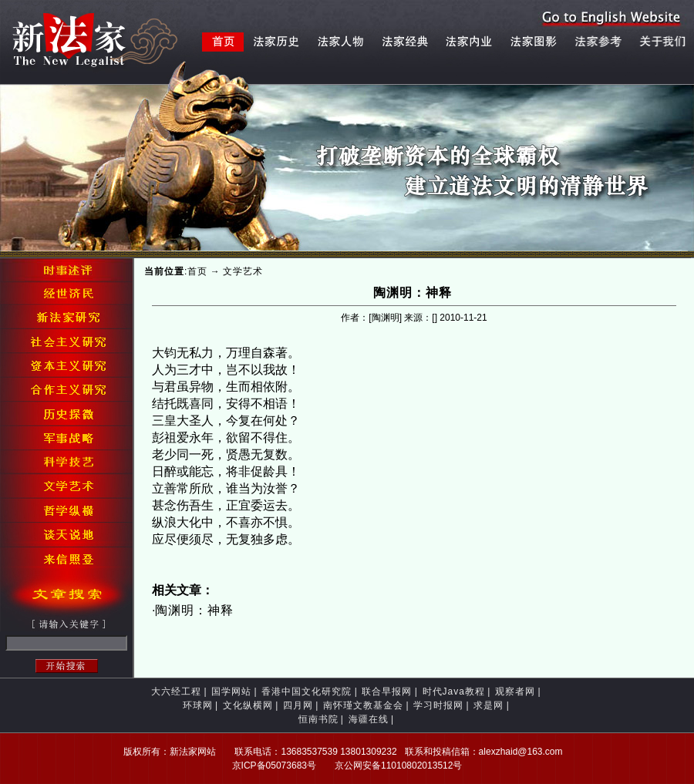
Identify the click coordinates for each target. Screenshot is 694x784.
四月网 (298, 705)
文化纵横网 (248, 705)
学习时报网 (438, 705)
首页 (197, 271)
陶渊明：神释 (194, 610)
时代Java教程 (454, 691)
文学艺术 (243, 271)
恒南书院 (318, 719)
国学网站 (231, 691)
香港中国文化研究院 (307, 691)
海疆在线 (369, 719)
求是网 (488, 705)
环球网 (198, 705)
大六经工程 (176, 691)
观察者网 (515, 691)
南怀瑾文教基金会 (363, 705)
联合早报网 (387, 691)
